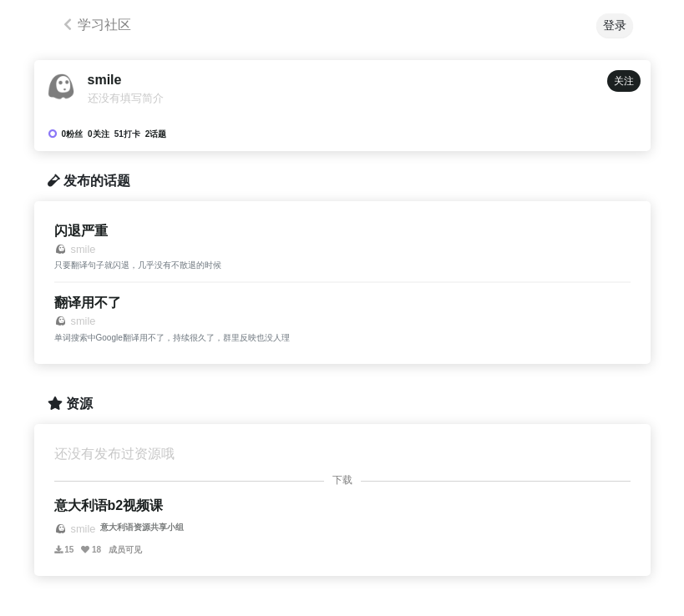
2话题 (156, 134)
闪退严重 (81, 231)
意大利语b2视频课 (109, 505)
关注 (624, 81)
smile (105, 80)
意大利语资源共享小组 (142, 527)
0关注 (99, 134)
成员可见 (125, 550)
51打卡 (127, 134)
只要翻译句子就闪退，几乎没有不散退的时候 (138, 265)
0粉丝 (73, 134)
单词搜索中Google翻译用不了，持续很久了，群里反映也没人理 (172, 338)
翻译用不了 (88, 303)
